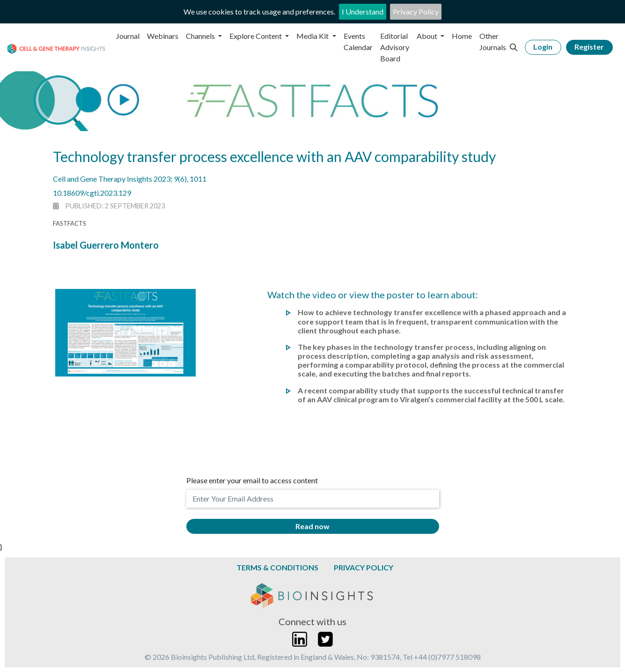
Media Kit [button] (313, 36)
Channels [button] (201, 36)
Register (589, 47)
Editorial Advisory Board (395, 47)
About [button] (428, 36)
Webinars (163, 36)
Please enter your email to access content (252, 480)
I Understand (363, 11)
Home (462, 36)
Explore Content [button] (256, 36)
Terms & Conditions (277, 567)
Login (543, 47)
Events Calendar (358, 41)
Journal (128, 36)
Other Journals (493, 41)
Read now (312, 526)
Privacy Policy (416, 11)
